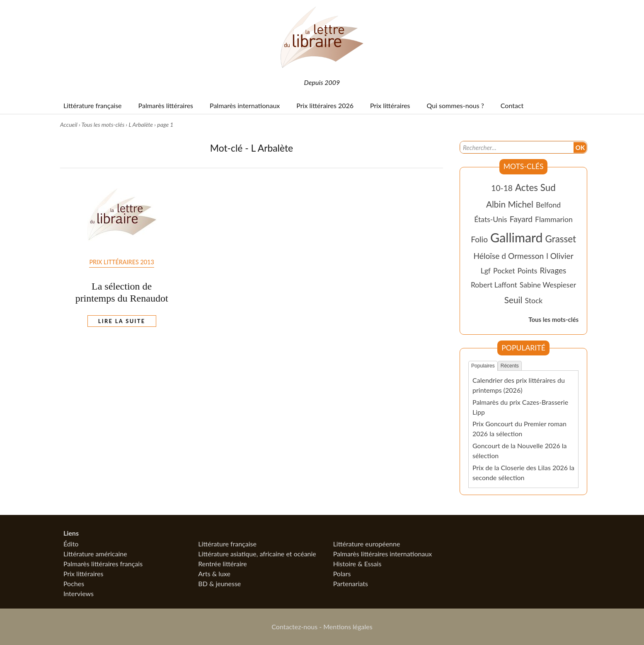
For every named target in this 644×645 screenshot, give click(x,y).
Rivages (553, 270)
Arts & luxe (214, 574)
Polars (342, 574)
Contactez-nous (294, 627)
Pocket (504, 271)
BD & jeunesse (219, 583)
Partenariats (351, 583)
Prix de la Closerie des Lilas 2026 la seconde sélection (523, 472)
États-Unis (491, 219)
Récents (510, 366)
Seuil (513, 300)
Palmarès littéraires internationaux (383, 554)
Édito (71, 544)
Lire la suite (122, 321)
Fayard (521, 219)
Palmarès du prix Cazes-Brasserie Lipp (520, 407)
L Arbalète (141, 124)
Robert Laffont (494, 285)
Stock (534, 301)
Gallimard (516, 237)
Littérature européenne (367, 544)
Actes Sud (535, 187)
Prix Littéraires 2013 (121, 262)
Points (528, 271)
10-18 (502, 188)
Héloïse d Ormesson (508, 256)
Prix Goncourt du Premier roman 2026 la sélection (519, 429)
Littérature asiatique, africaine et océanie (257, 554)
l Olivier (560, 256)
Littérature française (227, 544)
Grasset (561, 239)
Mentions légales (348, 627)
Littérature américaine (95, 554)
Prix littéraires (84, 574)
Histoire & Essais (357, 564)
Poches (74, 583)
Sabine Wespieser (548, 285)
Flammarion (554, 219)
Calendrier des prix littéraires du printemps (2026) (519, 385)
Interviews (79, 593)
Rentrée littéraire (222, 564)
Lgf (486, 271)
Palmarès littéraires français (103, 564)
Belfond (548, 205)
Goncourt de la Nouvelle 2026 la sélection (520, 451)
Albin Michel (510, 204)
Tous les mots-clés (103, 124)
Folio (479, 239)
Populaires (483, 366)
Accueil (69, 124)
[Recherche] (517, 147)
